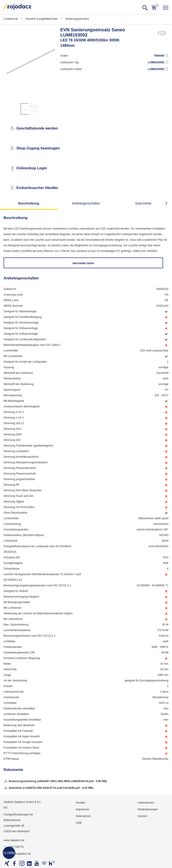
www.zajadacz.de (14, 840)
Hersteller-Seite (83, 263)
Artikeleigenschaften (86, 203)
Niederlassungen (148, 809)
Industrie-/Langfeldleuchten (42, 19)
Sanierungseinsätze (77, 19)
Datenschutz (83, 816)
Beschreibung (29, 203)
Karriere (143, 816)
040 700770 (14, 847)
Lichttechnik (11, 19)
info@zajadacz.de (17, 854)
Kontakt (81, 803)
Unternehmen (146, 803)
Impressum (83, 809)
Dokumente (143, 203)
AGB (79, 823)
